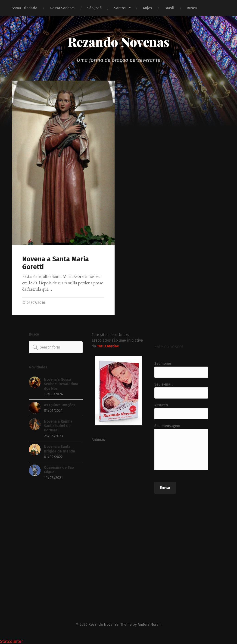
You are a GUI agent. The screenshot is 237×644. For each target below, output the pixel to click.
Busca (192, 8)
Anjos (147, 8)
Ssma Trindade (25, 8)
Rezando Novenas (118, 42)
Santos (120, 8)
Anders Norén (149, 624)
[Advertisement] (118, 524)
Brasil (169, 8)
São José (94, 8)
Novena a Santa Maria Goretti (56, 263)
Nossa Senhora (62, 8)
